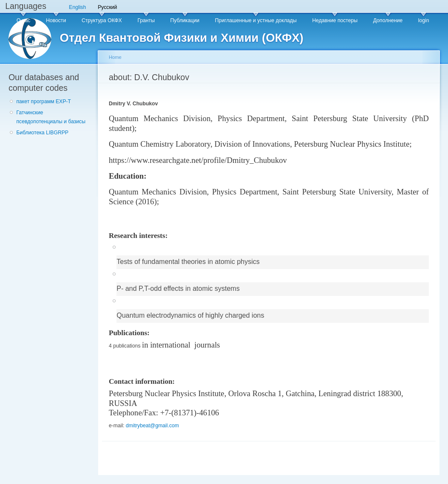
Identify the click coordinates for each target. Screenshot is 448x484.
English (78, 7)
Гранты (146, 20)
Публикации (185, 20)
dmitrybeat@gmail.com (152, 426)
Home (115, 57)
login (424, 20)
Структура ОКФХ (102, 20)
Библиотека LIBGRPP (42, 133)
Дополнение (388, 20)
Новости (56, 20)
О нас (23, 20)
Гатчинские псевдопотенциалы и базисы (51, 117)
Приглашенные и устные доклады (256, 20)
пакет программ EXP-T (44, 101)
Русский (107, 7)
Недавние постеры (335, 20)
